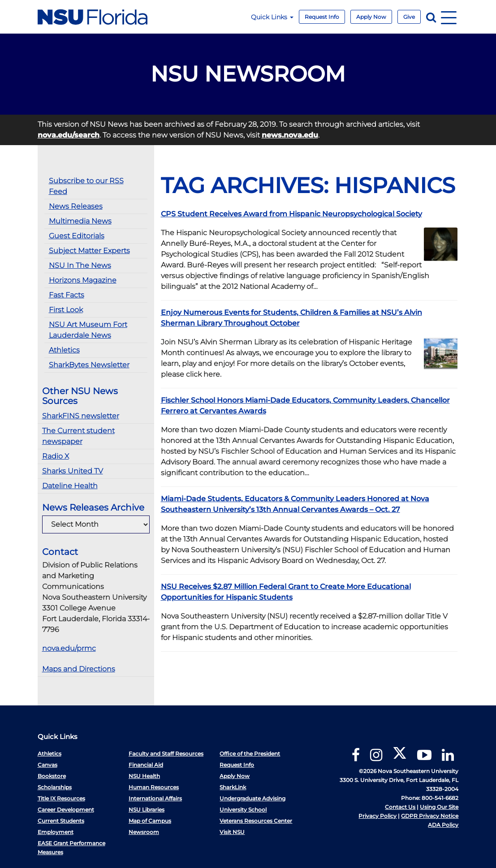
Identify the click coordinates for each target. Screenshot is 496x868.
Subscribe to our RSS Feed (86, 186)
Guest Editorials (77, 236)
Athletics (64, 350)
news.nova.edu (290, 135)
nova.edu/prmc (69, 648)
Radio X (56, 456)
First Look (66, 310)
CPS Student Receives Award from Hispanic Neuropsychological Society (291, 214)
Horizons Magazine (83, 280)
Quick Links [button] (272, 17)
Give (409, 17)
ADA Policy (443, 825)
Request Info (322, 17)
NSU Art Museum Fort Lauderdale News (88, 330)
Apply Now (371, 17)
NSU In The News (80, 265)
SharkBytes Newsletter (89, 365)
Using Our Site (439, 807)
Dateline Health (70, 486)
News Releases (76, 206)
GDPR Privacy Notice (430, 816)
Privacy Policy (377, 816)
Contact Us (400, 807)
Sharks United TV (73, 471)
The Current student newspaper (78, 436)
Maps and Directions (79, 669)
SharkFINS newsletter (81, 416)
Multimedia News (80, 221)
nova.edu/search (69, 135)
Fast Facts (67, 295)
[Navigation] (449, 17)
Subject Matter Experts (89, 251)
